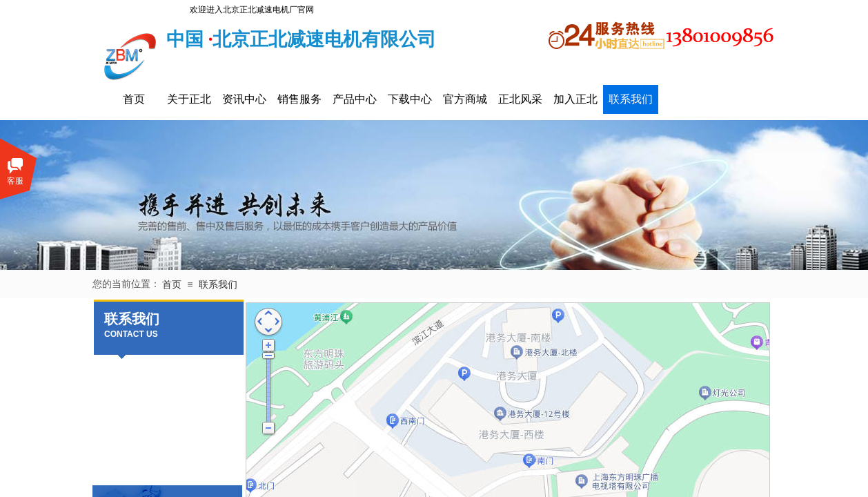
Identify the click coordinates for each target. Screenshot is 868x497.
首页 (134, 99)
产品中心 (355, 99)
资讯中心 (244, 99)
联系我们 (631, 99)
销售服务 (299, 99)
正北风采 (520, 99)
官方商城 (465, 99)
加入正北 (575, 99)
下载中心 (410, 99)
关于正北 (189, 99)
